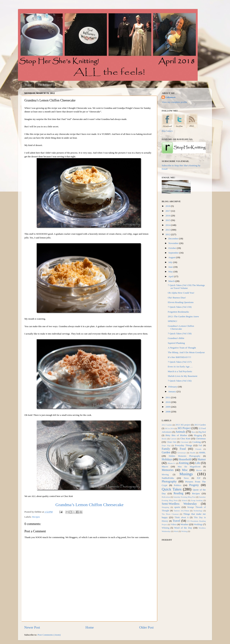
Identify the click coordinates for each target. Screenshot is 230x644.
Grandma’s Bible (176, 338)
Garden (166, 452)
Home (28, 85)
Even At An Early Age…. (180, 367)
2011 (168, 397)
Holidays (167, 459)
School (184, 500)
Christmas (201, 439)
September (174, 253)
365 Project (184, 428)
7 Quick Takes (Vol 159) (180, 307)
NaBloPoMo (168, 478)
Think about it (181, 517)
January (172, 391)
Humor (202, 459)
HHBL (202, 453)
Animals (180, 432)
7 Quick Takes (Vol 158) (180, 333)
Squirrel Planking (176, 343)
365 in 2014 (169, 428)
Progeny (194, 485)
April (171, 276)
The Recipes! (45, 85)
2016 (168, 216)
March (172, 281)
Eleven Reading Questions (181, 302)
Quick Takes (172, 489)
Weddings (198, 524)
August (172, 257)
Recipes (36, 517)
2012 (168, 234)
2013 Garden (200, 425)
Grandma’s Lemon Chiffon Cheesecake (90, 505)
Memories (168, 470)
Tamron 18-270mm (181, 511)
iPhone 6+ (172, 463)
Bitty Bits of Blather (176, 435)
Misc (185, 470)
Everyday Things (184, 445)
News (186, 478)
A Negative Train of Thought (182, 348)
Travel (176, 521)
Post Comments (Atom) (49, 635)
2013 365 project (183, 425)
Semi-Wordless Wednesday (179, 504)
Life (198, 463)
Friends (198, 449)
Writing (184, 531)
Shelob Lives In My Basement (183, 376)
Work (176, 531)
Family (166, 449)
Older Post (146, 627)
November (174, 243)
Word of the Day (183, 528)
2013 (168, 230)
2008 (168, 412)
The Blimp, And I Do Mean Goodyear (186, 352)
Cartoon (173, 439)
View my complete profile (174, 102)
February (173, 387)
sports (177, 507)
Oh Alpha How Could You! (181, 293)
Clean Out (171, 442)
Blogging (198, 435)
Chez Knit (185, 439)
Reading (178, 493)
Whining (166, 528)
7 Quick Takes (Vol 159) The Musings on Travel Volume (186, 287)
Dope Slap (166, 445)
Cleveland (184, 442)
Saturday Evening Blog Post (184, 497)
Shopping (165, 507)
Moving (165, 475)
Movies (199, 470)
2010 (168, 402)
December (174, 239)
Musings (186, 474)
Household (185, 459)
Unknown (170, 97)
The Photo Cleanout (170, 514)
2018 (168, 206)
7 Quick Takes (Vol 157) (180, 362)
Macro (165, 467)
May (171, 272)
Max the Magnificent (189, 467)
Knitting (184, 463)
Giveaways (182, 453)
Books (164, 439)
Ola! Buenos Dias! (177, 298)
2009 (168, 407)
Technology (198, 511)
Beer (193, 432)
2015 (168, 220)
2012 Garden (167, 425)
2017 (168, 211)
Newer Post (32, 627)
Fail (200, 445)
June (171, 267)
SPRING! (173, 321)
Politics (178, 485)
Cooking (196, 442)
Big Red (202, 432)
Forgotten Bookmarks (178, 312)
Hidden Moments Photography (185, 456)
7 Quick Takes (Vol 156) (180, 381)
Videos (174, 524)
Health (193, 453)
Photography (169, 482)
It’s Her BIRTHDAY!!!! (180, 357)
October (173, 248)
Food (183, 449)
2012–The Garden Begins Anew (183, 316)
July (171, 262)
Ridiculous (166, 497)
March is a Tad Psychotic (180, 371)
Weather (184, 524)
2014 (168, 225)
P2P (199, 478)
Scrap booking (197, 500)
